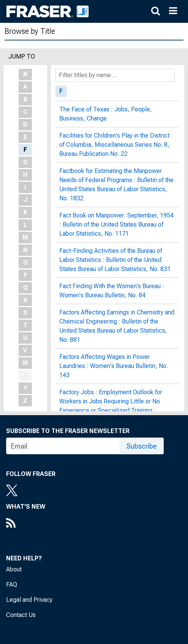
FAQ (12, 585)
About (14, 569)
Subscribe (142, 446)
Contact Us (21, 615)
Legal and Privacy (29, 600)
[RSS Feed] (26, 524)
